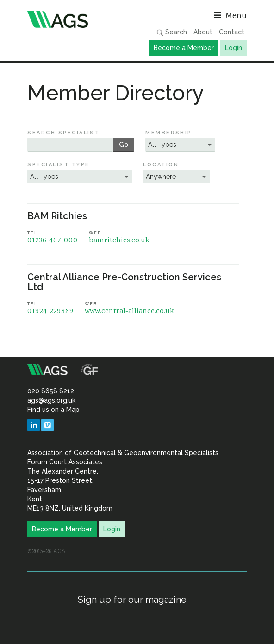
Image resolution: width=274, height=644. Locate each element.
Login (234, 48)
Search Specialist (63, 133)
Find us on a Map (53, 410)
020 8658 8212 (51, 391)
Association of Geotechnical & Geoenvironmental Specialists (80, 19)
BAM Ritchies (57, 216)
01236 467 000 (53, 241)
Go (124, 145)
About (203, 32)
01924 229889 (50, 312)
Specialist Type (58, 165)
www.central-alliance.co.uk (129, 312)
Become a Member (184, 48)
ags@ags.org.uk (51, 400)
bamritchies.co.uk (119, 241)
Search (172, 32)
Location (161, 165)
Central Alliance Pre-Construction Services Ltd (124, 282)
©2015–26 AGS (46, 552)
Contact (232, 32)
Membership (169, 133)
